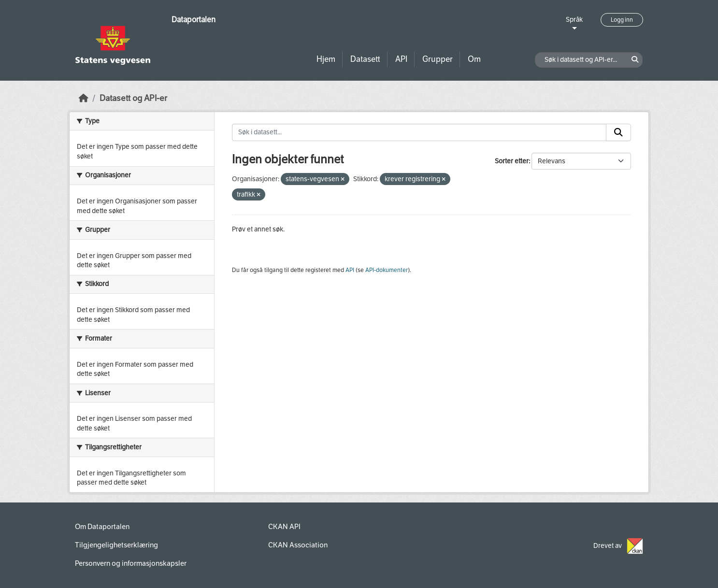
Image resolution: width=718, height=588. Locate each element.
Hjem (326, 59)
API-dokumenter (387, 270)
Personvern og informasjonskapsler (131, 563)
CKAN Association (298, 545)
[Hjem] (84, 98)
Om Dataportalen (102, 527)
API (401, 59)
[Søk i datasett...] (419, 132)
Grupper (438, 59)
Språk (574, 20)
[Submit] (618, 132)
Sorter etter (512, 161)
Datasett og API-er (133, 98)
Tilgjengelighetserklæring (116, 545)
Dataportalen (194, 20)
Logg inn (622, 20)
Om (474, 59)
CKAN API (284, 527)
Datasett (365, 59)
